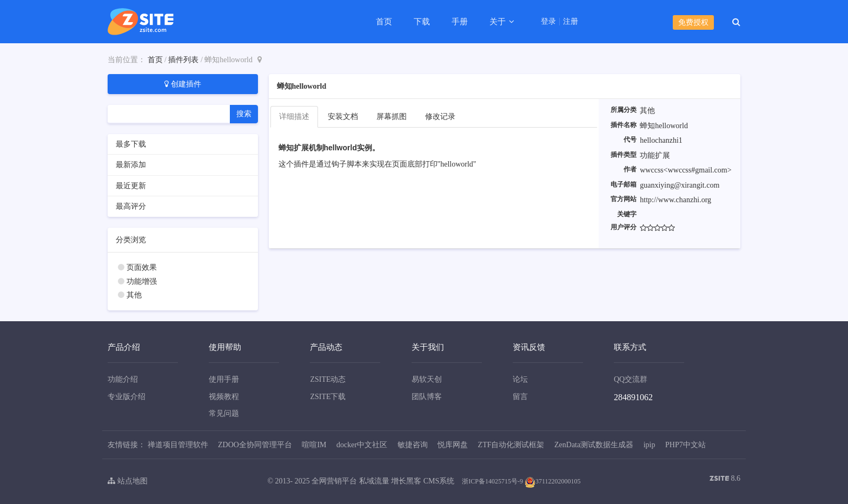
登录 (548, 22)
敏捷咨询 (413, 445)
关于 (499, 22)
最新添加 (131, 165)
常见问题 (224, 413)
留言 (520, 397)
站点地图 (128, 481)
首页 (384, 22)
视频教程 (224, 397)
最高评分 (131, 206)
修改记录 (440, 117)
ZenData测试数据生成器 (594, 445)
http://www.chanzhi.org (675, 200)
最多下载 (131, 144)
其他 (134, 295)
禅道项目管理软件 (178, 445)
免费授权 (693, 22)
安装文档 (343, 117)
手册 (460, 22)
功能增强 (142, 281)
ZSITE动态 (328, 379)
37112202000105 (553, 481)
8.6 (725, 479)
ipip (650, 445)
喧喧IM (314, 445)
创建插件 (183, 84)
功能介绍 (123, 379)
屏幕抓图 (392, 117)
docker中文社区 (362, 445)
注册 (571, 22)
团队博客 (427, 397)
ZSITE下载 (328, 397)
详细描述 (294, 117)
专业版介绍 (127, 397)
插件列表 (183, 60)
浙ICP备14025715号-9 (492, 481)
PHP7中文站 (685, 445)
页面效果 (142, 267)
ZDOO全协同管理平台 (255, 445)
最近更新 (131, 186)
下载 (422, 22)
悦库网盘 (453, 445)
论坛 (520, 379)
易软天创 (427, 379)
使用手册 (224, 379)
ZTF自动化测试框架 (511, 445)
